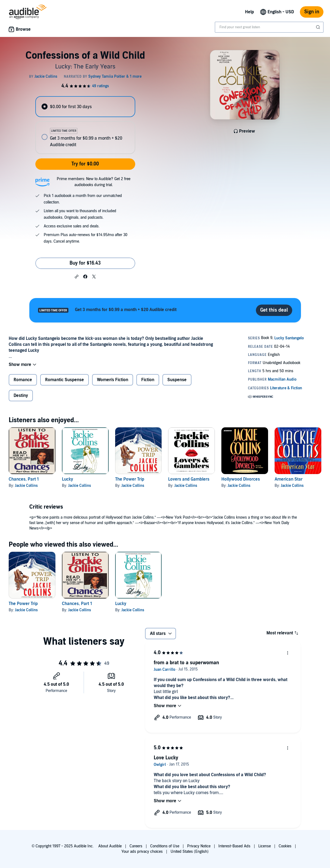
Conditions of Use (165, 846)
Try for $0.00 (85, 164)
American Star (289, 479)
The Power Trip (130, 479)
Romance (23, 380)
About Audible (110, 846)
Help (249, 12)
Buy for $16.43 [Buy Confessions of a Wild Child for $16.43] (85, 263)
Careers (136, 846)
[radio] (85, 107)
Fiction (148, 380)
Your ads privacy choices (142, 852)
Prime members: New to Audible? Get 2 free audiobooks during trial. (94, 182)
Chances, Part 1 (24, 479)
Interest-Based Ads (234, 846)
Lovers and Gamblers (189, 479)
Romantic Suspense (65, 380)
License (265, 846)
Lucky (67, 479)
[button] (77, 276)
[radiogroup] (85, 125)
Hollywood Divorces (241, 479)
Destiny (21, 396)
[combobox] (269, 27)
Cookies (285, 846)
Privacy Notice (199, 846)
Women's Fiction (113, 380)
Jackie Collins (26, 486)
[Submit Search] (319, 27)
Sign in (312, 12)
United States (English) (190, 852)
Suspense (177, 380)
